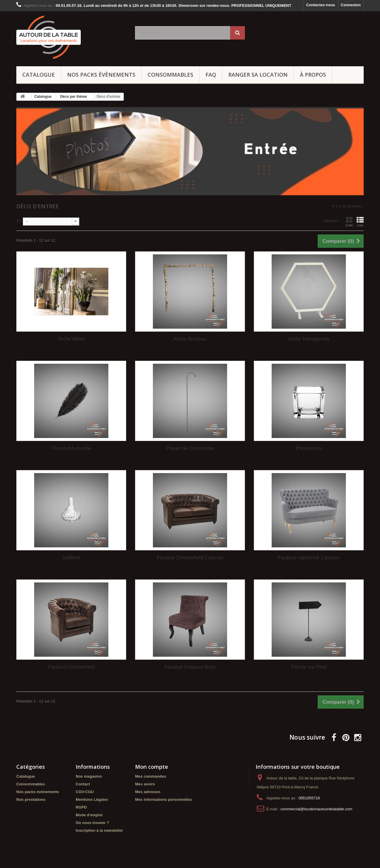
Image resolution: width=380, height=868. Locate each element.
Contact (83, 784)
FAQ (211, 75)
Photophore (309, 448)
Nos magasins (89, 776)
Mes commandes (151, 776)
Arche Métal (71, 339)
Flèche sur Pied (309, 667)
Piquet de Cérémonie (190, 448)
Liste (360, 222)
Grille (349, 222)
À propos (313, 75)
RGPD (81, 807)
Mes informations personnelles (163, 800)
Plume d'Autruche (71, 448)
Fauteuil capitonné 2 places (309, 558)
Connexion (351, 5)
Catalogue (39, 75)
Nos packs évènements (101, 75)
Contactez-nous (321, 5)
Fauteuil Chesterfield (71, 667)
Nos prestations (31, 800)
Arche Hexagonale (309, 339)
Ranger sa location (258, 75)
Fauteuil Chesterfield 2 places (190, 558)
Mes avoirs (145, 784)
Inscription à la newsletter (99, 830)
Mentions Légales (92, 800)
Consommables (170, 75)
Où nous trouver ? (92, 823)
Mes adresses (148, 792)
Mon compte (152, 767)
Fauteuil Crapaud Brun (190, 667)
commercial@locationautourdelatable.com (316, 809)
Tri (19, 221)
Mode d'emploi (89, 815)
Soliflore (71, 558)
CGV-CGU (85, 792)
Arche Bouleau (190, 339)
